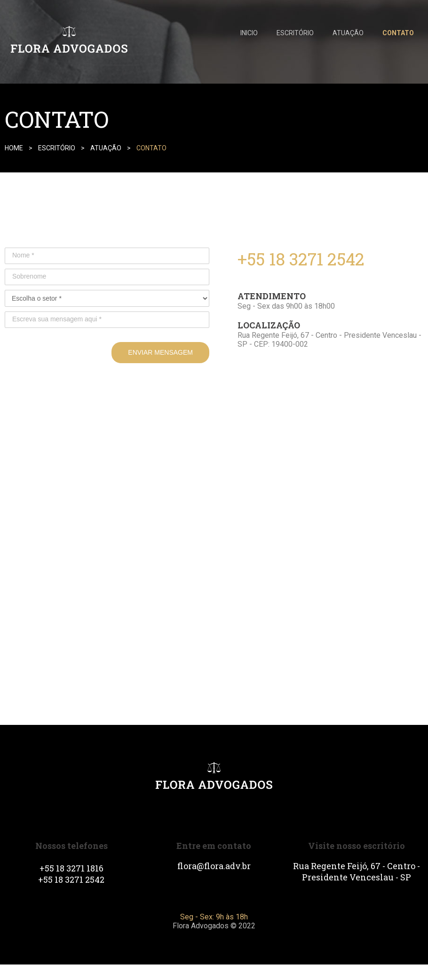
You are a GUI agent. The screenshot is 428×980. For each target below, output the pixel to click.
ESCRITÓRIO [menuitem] (295, 33)
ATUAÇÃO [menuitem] (348, 33)
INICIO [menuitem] (249, 33)
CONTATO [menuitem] (398, 33)
